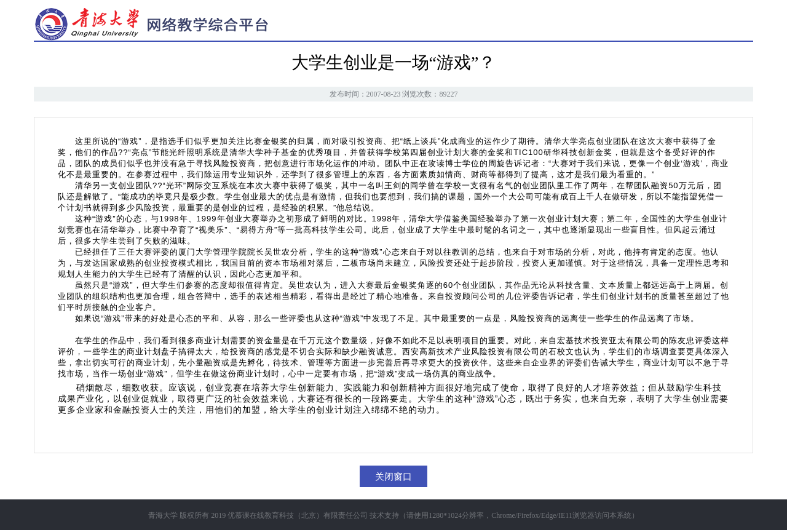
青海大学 (163, 515)
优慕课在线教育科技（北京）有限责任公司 (298, 515)
